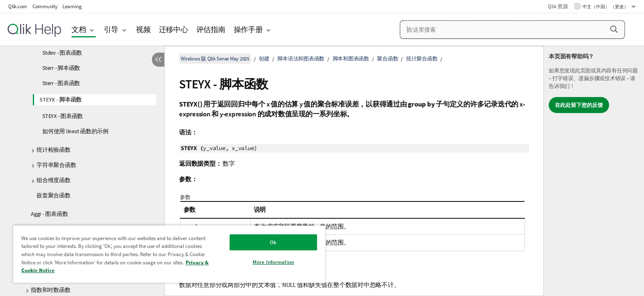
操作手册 (248, 29)
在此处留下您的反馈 (579, 105)
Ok (273, 242)
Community (45, 6)
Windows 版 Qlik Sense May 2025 (215, 59)
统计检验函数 (54, 150)
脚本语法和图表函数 (301, 59)
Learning (72, 6)
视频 (143, 29)
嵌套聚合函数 (54, 195)
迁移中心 (174, 29)
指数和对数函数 (51, 290)
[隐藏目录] (158, 60)
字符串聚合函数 (56, 165)
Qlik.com (18, 6)
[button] (614, 29)
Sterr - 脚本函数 (61, 68)
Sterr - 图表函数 (61, 83)
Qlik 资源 (558, 6)
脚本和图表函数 (351, 59)
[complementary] (594, 171)
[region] (169, 254)
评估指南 (211, 29)
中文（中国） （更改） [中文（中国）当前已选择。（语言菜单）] (606, 7)
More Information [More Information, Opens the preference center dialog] (273, 262)
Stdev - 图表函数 (62, 53)
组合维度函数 (54, 180)
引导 (111, 29)
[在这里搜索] (512, 30)
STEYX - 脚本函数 (61, 99)
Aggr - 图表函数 (49, 214)
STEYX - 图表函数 (63, 116)
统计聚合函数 (422, 59)
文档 (79, 29)
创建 (264, 59)
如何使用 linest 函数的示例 (75, 131)
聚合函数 (388, 59)
